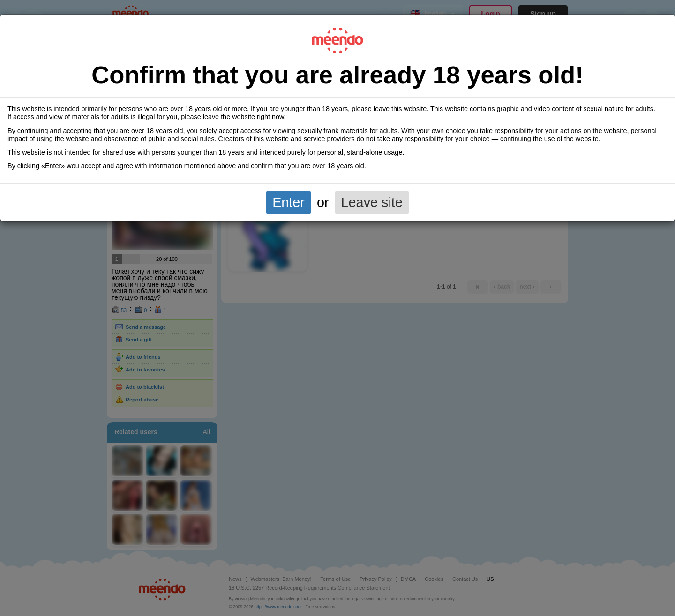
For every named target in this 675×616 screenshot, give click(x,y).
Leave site (372, 202)
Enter (289, 202)
